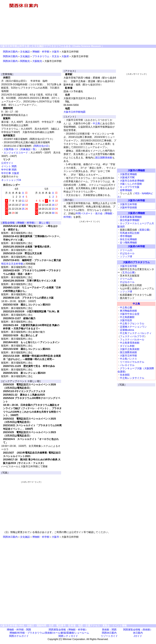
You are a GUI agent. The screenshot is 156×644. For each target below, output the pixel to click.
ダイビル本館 (127, 346)
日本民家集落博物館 (131, 217)
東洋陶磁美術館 (128, 311)
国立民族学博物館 (130, 220)
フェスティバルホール (132, 340)
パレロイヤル (127, 365)
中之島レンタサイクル (132, 378)
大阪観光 (37, 61)
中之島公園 (126, 308)
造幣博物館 (126, 190)
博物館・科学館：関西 (19, 630)
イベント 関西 (9, 166)
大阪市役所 (126, 320)
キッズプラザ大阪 (130, 187)
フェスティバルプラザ (132, 336)
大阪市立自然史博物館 (132, 181)
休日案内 (138, 633)
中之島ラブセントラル (132, 324)
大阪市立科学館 (128, 204)
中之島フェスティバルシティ (136, 333)
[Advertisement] (31, 505)
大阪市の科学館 (136, 200)
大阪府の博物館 (136, 213)
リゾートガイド (109, 636)
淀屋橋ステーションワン (133, 327)
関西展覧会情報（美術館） (138, 630)
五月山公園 (128, 272)
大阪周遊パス (11, 149)
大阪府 (65, 56)
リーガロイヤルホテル (132, 362)
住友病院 (125, 375)
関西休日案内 (10, 52)
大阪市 (55, 52)
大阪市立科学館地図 (74, 112)
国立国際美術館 (104, 158)
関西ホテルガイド (19, 636)
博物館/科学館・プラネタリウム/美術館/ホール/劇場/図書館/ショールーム (49, 633)
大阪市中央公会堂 (130, 314)
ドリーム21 (126, 250)
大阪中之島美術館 (130, 349)
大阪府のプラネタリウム (136, 262)
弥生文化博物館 (128, 239)
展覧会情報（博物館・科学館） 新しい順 (26, 223)
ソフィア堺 (126, 257)
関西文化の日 (41, 146)
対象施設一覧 (28, 149)
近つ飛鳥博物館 (128, 243)
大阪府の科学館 (136, 246)
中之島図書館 (127, 317)
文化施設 (25, 52)
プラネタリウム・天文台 (46, 56)
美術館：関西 (109, 630)
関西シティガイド (68, 636)
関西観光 (25, 61)
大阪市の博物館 (136, 170)
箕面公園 (144, 230)
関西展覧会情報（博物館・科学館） (68, 630)
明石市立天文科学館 (12, 264)
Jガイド (138, 636)
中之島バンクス (128, 359)
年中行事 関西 (9, 170)
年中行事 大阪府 (10, 173)
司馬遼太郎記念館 (130, 233)
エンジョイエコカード (16, 153)
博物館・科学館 (41, 52)
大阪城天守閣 (127, 177)
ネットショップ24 (11, 180)
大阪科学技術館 (128, 207)
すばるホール (127, 253)
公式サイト (7, 163)
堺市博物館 (126, 236)
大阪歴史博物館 (128, 174)
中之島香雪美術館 (130, 343)
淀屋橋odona (127, 330)
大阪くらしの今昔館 (131, 184)
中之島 (96, 123)
